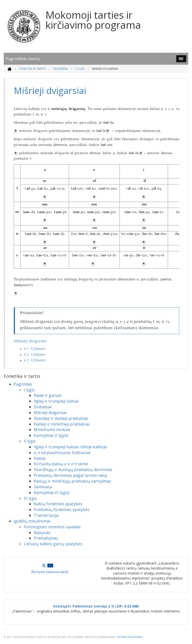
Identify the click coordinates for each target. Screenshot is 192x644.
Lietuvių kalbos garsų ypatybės (53, 544)
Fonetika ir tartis (32, 69)
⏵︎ (16, 131)
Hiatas (40, 458)
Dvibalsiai (43, 407)
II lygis (30, 441)
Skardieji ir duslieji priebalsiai (61, 418)
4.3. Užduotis (35, 360)
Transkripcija (46, 515)
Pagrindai (60, 69)
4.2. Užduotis (35, 355)
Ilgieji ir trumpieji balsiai (56, 401)
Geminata (43, 487)
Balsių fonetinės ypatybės (58, 504)
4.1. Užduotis (35, 349)
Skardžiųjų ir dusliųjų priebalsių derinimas (73, 470)
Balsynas (42, 533)
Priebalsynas (46, 538)
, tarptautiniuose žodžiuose (62, 453)
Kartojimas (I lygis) (51, 435)
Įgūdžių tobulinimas (32, 521)
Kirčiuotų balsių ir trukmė (61, 464)
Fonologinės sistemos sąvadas (52, 527)
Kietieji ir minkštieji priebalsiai (62, 424)
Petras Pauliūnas (130, 637)
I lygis (80, 69)
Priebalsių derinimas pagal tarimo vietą (70, 475)
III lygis (30, 498)
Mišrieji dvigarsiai (30, 341)
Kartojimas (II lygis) (52, 493)
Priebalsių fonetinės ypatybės (62, 510)
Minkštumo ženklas (52, 430)
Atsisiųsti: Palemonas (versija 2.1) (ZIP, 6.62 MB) (96, 606)
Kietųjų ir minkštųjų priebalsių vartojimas (72, 481)
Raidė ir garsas (48, 395)
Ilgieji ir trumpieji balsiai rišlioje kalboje (70, 447)
